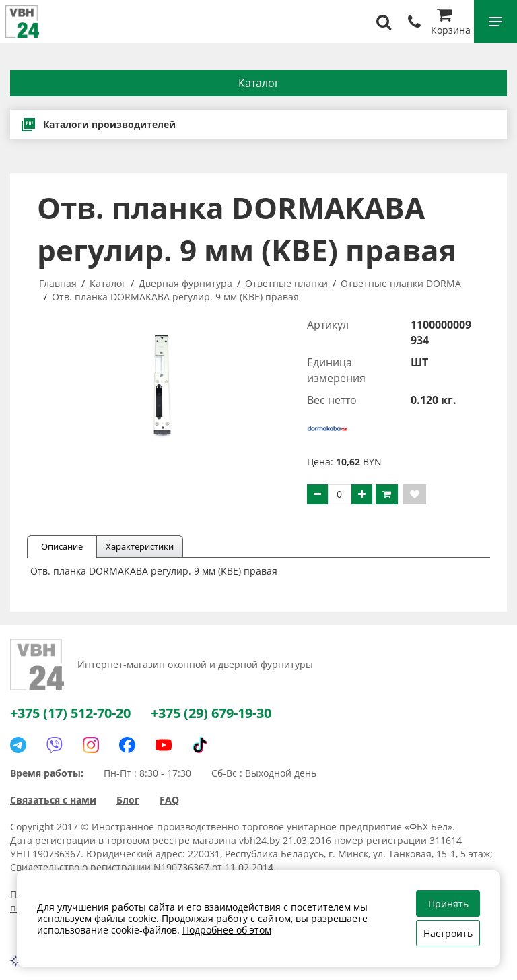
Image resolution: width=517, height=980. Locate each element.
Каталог (259, 83)
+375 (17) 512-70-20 (70, 713)
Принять (448, 904)
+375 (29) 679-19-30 (211, 713)
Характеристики (140, 546)
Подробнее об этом (227, 930)
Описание (62, 546)
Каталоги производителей (98, 125)
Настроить (448, 933)
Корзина (451, 23)
